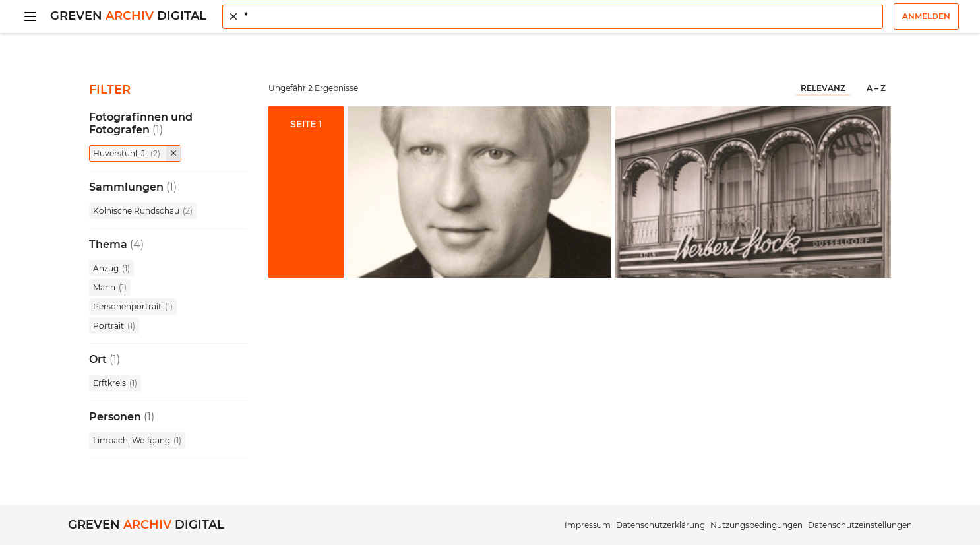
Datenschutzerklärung (660, 525)
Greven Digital (128, 16)
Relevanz (823, 88)
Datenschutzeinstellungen (860, 525)
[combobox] (553, 17)
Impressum (588, 525)
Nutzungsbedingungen (756, 525)
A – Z (876, 88)
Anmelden (926, 16)
